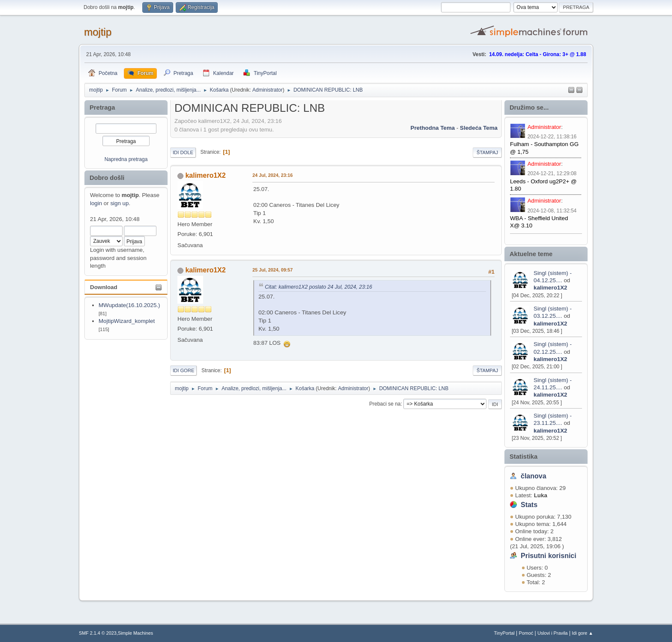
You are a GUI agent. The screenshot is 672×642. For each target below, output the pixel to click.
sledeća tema (479, 128)
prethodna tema (433, 128)
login (96, 203)
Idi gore (183, 370)
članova (534, 476)
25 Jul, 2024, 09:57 (273, 270)
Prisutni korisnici (549, 556)
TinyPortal (504, 633)
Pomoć (526, 633)
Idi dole (183, 152)
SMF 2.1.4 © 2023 (98, 633)
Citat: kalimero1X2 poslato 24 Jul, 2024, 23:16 (318, 287)
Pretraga (102, 107)
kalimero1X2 (550, 288)
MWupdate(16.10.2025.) (129, 305)
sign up (119, 203)
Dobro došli (107, 178)
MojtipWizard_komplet (127, 321)
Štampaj (487, 152)
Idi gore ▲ (582, 633)
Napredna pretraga (126, 159)
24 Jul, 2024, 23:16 (273, 175)
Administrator (268, 90)
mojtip (98, 32)
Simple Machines (135, 633)
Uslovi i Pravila (553, 633)
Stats (529, 505)
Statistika (523, 457)
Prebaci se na (385, 404)
